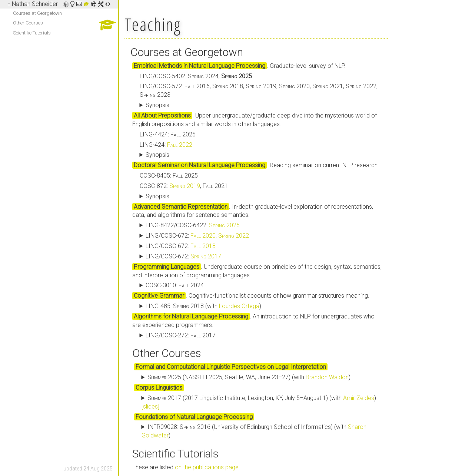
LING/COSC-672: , (197, 236)
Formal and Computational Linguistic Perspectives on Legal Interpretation (231, 367)
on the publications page (207, 467)
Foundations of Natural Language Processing (194, 417)
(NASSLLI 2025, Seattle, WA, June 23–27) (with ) (249, 377)
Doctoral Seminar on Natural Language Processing (200, 165)
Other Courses (28, 23)
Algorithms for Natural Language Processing (191, 316)
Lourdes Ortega (239, 306)
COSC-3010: (175, 285)
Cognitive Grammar (159, 296)
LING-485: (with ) (203, 306)
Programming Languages (167, 267)
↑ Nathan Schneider (33, 4)
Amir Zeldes (359, 398)
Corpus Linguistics (159, 388)
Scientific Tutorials (32, 33)
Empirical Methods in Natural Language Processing (200, 66)
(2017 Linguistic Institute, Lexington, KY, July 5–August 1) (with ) (259, 402)
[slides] (150, 406)
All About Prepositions (162, 115)
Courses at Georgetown (37, 13)
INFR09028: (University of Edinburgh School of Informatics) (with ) (254, 431)
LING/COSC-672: (181, 246)
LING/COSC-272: (181, 335)
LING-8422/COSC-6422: (193, 225)
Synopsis (157, 105)
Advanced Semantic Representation (181, 207)
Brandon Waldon (327, 377)
